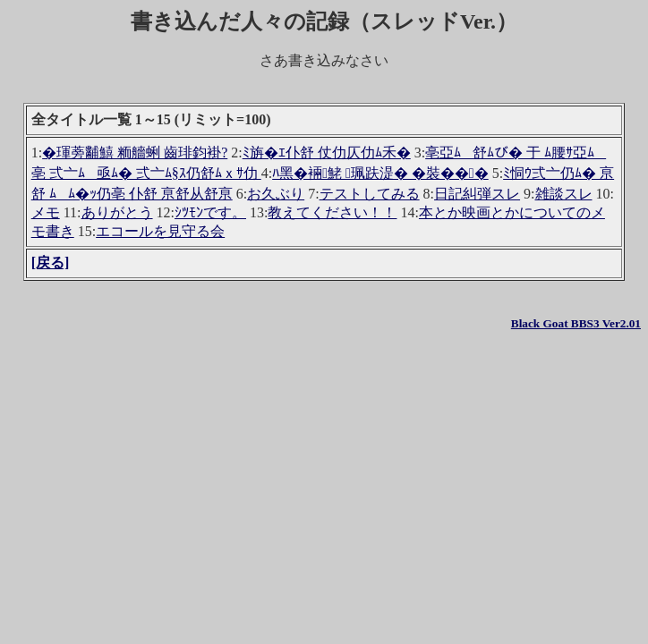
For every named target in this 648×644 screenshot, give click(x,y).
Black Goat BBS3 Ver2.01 (576, 323)
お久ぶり (276, 194)
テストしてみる (370, 194)
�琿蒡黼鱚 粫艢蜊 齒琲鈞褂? (135, 153)
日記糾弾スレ (477, 194)
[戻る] (51, 263)
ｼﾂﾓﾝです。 (210, 212)
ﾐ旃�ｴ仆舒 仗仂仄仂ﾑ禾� (327, 153)
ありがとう (117, 212)
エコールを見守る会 (160, 231)
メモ (46, 212)
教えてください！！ (332, 212)
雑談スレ (564, 194)
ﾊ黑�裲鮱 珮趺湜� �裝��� (380, 173)
